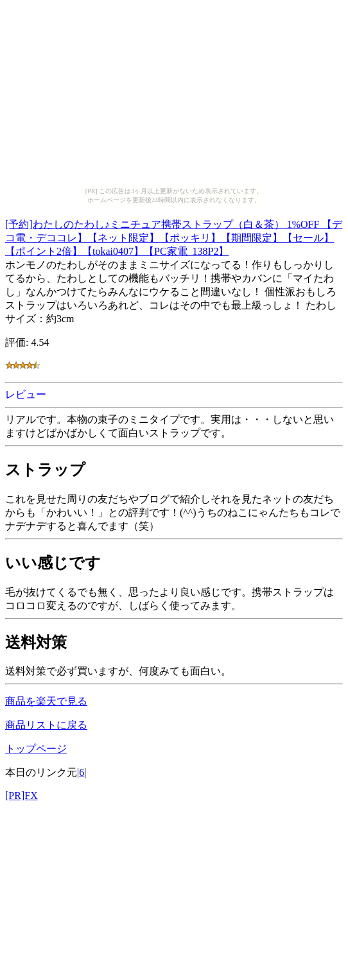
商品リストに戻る (46, 725)
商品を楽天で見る (46, 701)
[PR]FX (22, 795)
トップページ (36, 749)
